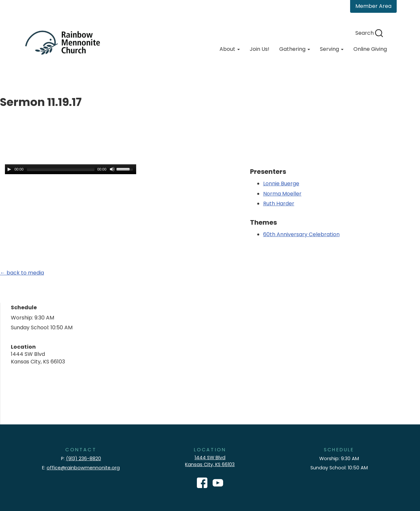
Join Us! (260, 49)
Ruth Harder (279, 204)
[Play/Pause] (9, 169)
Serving (332, 49)
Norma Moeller (282, 194)
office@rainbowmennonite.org (83, 468)
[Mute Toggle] (112, 169)
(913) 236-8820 (84, 459)
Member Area (373, 6)
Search (369, 33)
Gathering (295, 49)
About (230, 49)
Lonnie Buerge (281, 184)
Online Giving (370, 49)
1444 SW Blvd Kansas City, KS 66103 (210, 461)
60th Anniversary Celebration (301, 234)
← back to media (22, 273)
